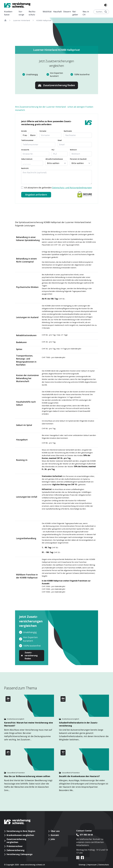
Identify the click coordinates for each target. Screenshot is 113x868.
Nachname (68, 131)
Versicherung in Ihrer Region (21, 831)
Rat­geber (75, 13)
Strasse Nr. (25, 150)
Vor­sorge (21, 13)
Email (60, 140)
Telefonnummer (27, 140)
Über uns (55, 831)
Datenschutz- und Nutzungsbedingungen (72, 188)
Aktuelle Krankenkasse (54, 159)
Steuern (67, 12)
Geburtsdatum (27, 159)
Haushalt (58, 12)
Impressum (92, 865)
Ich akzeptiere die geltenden (58, 188)
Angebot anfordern (36, 195)
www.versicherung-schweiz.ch (33, 865)
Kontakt (55, 835)
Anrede (24, 131)
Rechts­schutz (32, 13)
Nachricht (25, 168)
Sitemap (82, 865)
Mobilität (47, 12)
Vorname (43, 131)
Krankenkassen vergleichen (20, 835)
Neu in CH (86, 13)
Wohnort (73, 150)
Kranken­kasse (8, 13)
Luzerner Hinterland (22, 20)
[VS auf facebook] (82, 858)
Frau (25, 135)
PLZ (53, 150)
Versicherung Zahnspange (20, 854)
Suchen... (101, 12)
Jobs (53, 839)
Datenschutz (104, 865)
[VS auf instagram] (78, 858)
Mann (33, 135)
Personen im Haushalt (78, 159)
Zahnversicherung (16, 850)
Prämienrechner (15, 846)
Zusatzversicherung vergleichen (16, 841)
